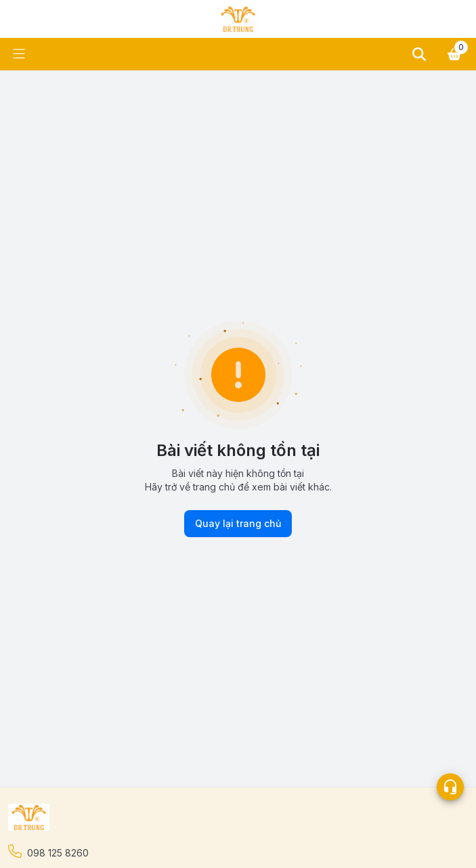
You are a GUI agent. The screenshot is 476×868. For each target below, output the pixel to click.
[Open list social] (450, 787)
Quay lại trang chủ (238, 524)
